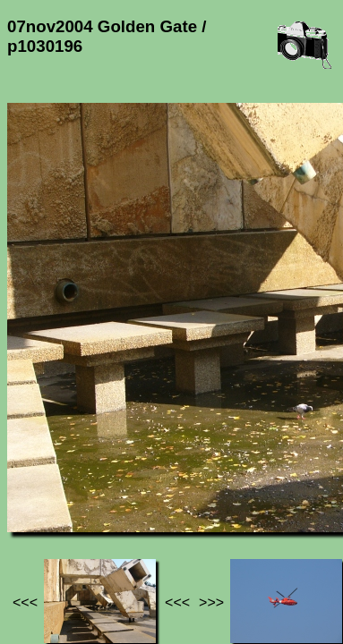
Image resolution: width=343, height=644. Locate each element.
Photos (107, 489)
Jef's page (39, 489)
